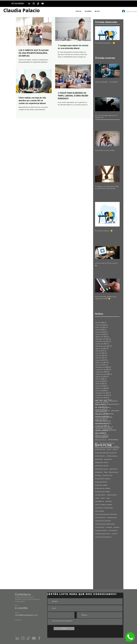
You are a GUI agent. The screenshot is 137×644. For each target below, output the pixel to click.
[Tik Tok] (28, 638)
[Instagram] (34, 4)
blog (106, 472)
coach (102, 498)
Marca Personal (100, 433)
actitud (116, 446)
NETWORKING (113, 440)
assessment (108, 459)
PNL (96, 443)
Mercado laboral (101, 440)
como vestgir (99, 511)
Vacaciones (108, 446)
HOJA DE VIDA (100, 420)
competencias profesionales (105, 524)
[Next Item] (116, 33)
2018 (96, 401)
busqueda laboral (101, 482)
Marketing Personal (102, 437)
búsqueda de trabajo (102, 492)
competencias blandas (103, 521)
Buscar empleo (100, 404)
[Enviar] (64, 629)
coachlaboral (99, 501)
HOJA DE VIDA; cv (102, 424)
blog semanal (113, 472)
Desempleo (115, 411)
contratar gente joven (103, 534)
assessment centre (101, 462)
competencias (111, 518)
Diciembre (99, 414)
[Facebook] (39, 638)
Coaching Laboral (104, 407)
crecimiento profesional (103, 537)
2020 (105, 401)
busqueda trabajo (101, 485)
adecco (115, 449)
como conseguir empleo (103, 505)
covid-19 (114, 534)
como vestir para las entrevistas (106, 514)
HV (109, 427)
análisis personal (112, 456)
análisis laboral (100, 456)
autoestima (99, 472)
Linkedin (98, 430)
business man (108, 475)
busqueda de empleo (103, 479)
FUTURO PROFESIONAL (104, 417)
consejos (109, 527)
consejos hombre (101, 530)
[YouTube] (43, 4)
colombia (108, 501)
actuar (109, 449)
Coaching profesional (102, 411)
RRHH (97, 446)
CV (96, 407)
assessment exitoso (102, 466)
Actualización (113, 401)
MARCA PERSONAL (109, 430)
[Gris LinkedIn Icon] (17, 638)
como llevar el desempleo (104, 508)
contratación (113, 530)
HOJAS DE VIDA (101, 427)
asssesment (113, 469)
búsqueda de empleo (103, 488)
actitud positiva (100, 449)
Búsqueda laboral (113, 404)
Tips (102, 446)
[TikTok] (38, 4)
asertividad (99, 459)
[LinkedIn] (29, 4)
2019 (101, 401)
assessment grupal (101, 469)
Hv (112, 427)
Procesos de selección (107, 443)
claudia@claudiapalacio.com (26, 615)
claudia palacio (100, 495)
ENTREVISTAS (108, 414)
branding (98, 475)
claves (97, 498)
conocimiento (100, 527)
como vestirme (100, 518)
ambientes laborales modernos (106, 453)
